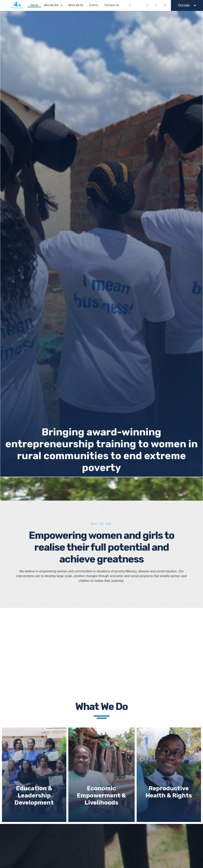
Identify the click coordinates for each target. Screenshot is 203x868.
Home (34, 5)
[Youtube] (156, 5)
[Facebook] (130, 5)
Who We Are (53, 5)
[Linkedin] (165, 5)
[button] (98, 5)
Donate (187, 5)
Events (94, 5)
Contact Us (112, 5)
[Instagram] (147, 5)
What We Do (76, 5)
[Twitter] (139, 5)
